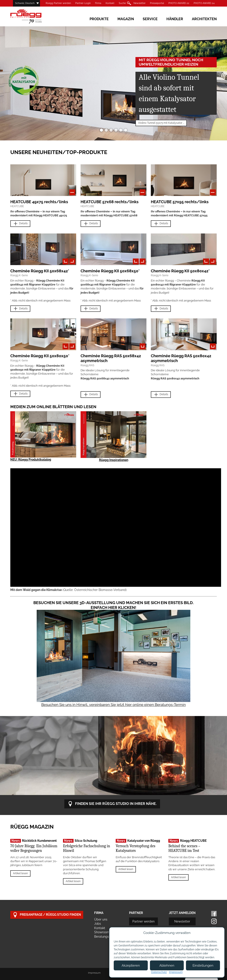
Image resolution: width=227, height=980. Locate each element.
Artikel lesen (20, 873)
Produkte (99, 19)
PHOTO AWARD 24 (204, 3)
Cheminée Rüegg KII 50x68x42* (40, 271)
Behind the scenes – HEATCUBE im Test (184, 848)
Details (20, 224)
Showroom (102, 932)
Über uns (101, 919)
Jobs (98, 924)
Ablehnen (167, 966)
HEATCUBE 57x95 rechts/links (180, 202)
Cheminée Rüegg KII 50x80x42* (180, 271)
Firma (98, 3)
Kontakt (110, 3)
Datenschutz (159, 972)
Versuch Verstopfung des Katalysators (135, 848)
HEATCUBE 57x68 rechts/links (110, 202)
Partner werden (143, 921)
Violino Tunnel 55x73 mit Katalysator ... (161, 123)
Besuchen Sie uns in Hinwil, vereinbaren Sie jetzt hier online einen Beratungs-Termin (113, 705)
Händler (175, 19)
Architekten (204, 19)
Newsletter (140, 3)
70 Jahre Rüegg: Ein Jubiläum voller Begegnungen (34, 848)
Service (150, 19)
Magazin (126, 19)
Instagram (214, 921)
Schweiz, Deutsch (25, 3)
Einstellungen (203, 966)
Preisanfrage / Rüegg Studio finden (47, 915)
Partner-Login (83, 3)
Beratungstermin (106, 937)
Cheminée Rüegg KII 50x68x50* (110, 271)
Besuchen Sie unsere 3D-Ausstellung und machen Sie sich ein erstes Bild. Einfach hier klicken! (113, 605)
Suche (122, 3)
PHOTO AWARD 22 (179, 3)
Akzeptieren (131, 966)
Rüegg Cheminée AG (32, 16)
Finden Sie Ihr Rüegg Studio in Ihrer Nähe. (112, 804)
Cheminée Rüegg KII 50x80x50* (40, 356)
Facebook (214, 914)
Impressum (94, 973)
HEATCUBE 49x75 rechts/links (39, 202)
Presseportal (157, 3)
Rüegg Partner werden (58, 3)
